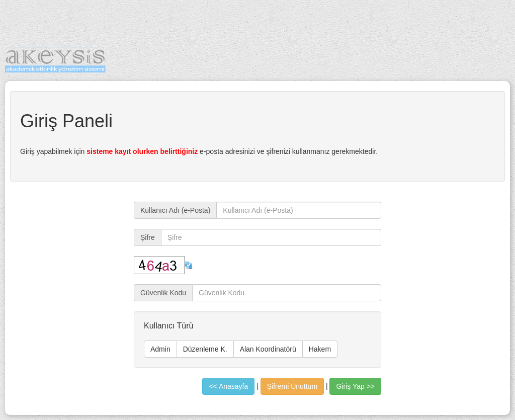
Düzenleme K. (205, 349)
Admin (160, 349)
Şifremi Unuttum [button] (292, 386)
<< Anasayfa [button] (228, 386)
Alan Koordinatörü (268, 349)
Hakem (320, 349)
